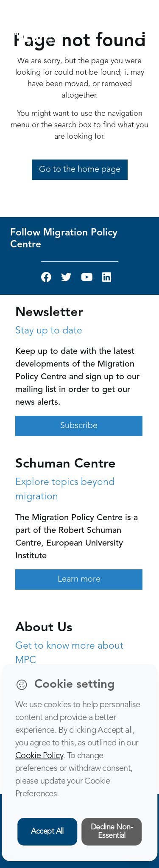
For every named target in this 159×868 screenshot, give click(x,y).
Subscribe (79, 426)
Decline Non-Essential (112, 832)
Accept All (47, 832)
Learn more (79, 580)
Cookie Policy (39, 756)
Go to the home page (80, 170)
